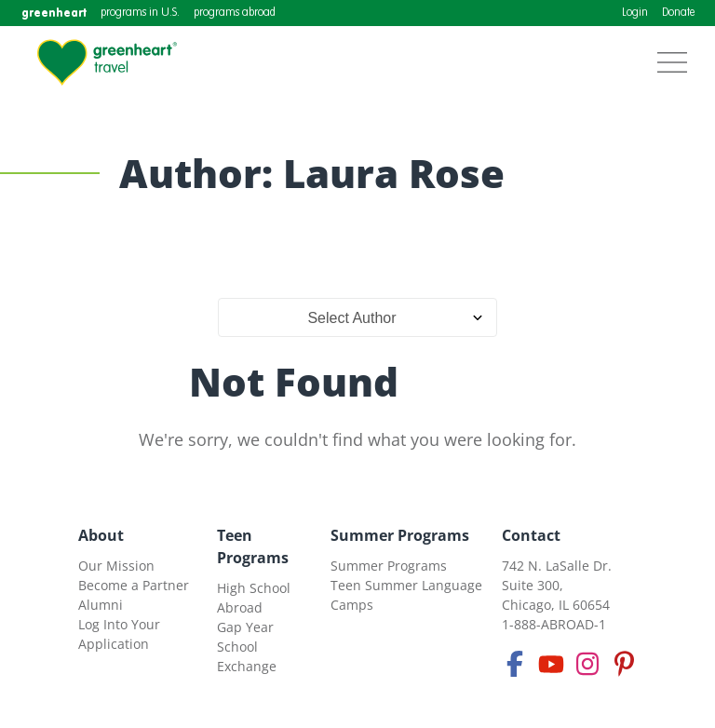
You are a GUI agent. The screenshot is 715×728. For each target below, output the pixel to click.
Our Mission (116, 566)
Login (635, 13)
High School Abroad (254, 598)
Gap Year (245, 627)
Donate (678, 13)
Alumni (101, 605)
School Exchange (247, 656)
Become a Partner (134, 585)
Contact (531, 535)
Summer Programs (400, 535)
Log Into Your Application (119, 634)
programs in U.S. (140, 13)
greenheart (54, 13)
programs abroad (235, 13)
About (101, 535)
